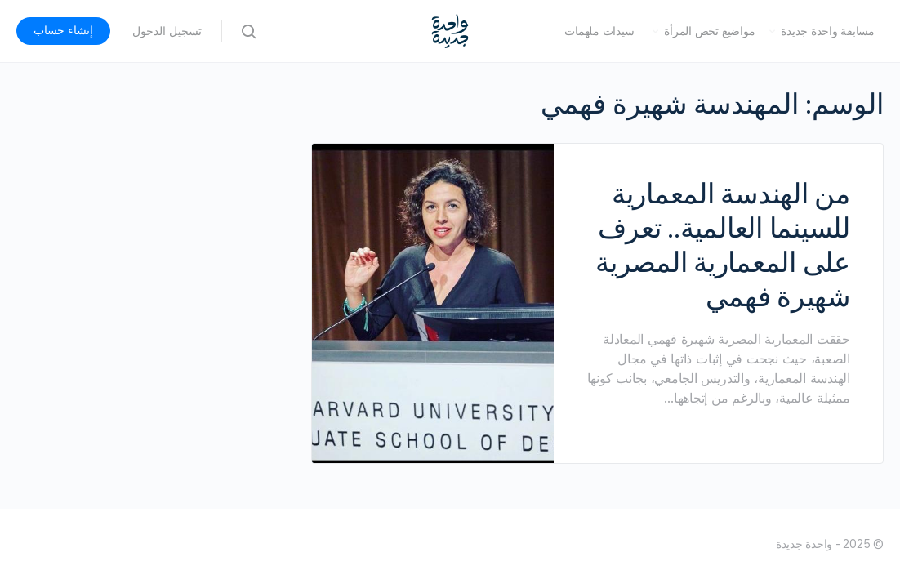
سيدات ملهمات (599, 31)
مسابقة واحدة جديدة (828, 31)
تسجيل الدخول (167, 31)
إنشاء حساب (63, 30)
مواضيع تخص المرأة (709, 31)
